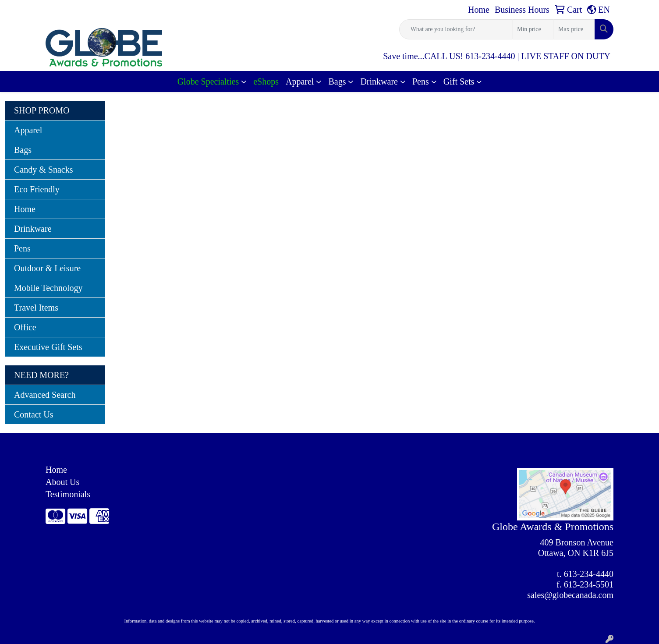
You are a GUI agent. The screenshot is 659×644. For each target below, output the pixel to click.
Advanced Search (45, 395)
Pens (421, 81)
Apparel (300, 81)
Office (25, 327)
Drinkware (379, 81)
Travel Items (36, 308)
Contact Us (34, 414)
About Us (62, 482)
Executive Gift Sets (48, 347)
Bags (337, 81)
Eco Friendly (37, 189)
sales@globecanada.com (570, 595)
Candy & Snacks (43, 170)
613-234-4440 (589, 574)
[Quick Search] (456, 29)
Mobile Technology (48, 288)
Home (25, 209)
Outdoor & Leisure (47, 268)
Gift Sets (459, 81)
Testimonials (68, 494)
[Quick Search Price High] (574, 29)
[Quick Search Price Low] (533, 29)
